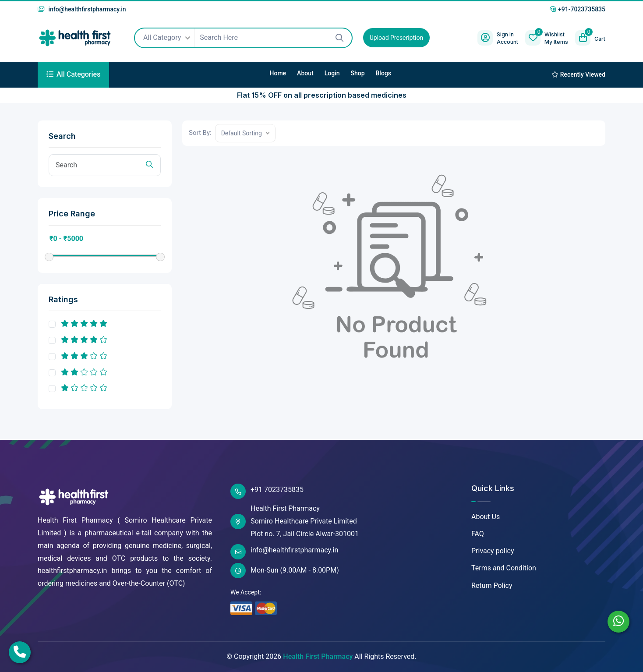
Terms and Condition (504, 568)
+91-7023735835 (578, 9)
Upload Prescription (396, 38)
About (305, 73)
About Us (486, 517)
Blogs (384, 73)
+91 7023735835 (267, 491)
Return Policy (492, 585)
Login (332, 73)
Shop (357, 73)
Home (278, 73)
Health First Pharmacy (318, 656)
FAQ (478, 534)
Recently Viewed (578, 74)
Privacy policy (493, 551)
